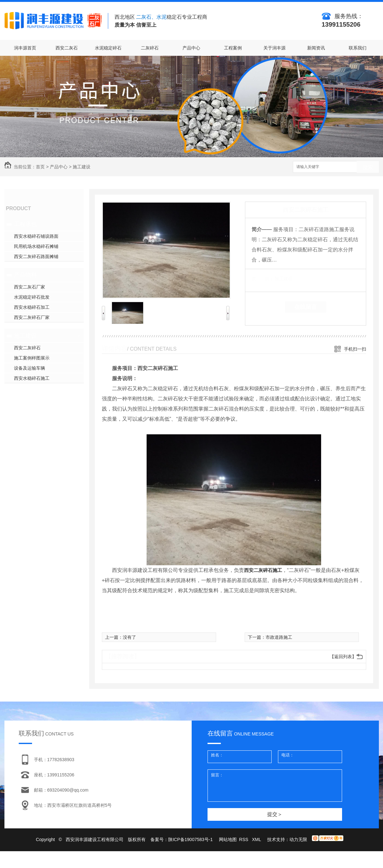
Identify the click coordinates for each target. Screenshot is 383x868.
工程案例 (233, 48)
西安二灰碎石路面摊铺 (36, 256)
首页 (40, 167)
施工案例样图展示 (32, 358)
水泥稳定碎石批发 (32, 297)
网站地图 (228, 839)
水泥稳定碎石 (108, 48)
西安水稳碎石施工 (32, 378)
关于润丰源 (274, 48)
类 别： (263, 279)
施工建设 (82, 167)
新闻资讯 (316, 48)
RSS (244, 839)
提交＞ (275, 814)
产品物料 (25, 275)
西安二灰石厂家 (30, 287)
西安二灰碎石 (27, 348)
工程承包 (25, 224)
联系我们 (358, 48)
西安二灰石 (67, 48)
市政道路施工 (279, 637)
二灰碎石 (150, 48)
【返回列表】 (343, 657)
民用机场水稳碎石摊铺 (36, 246)
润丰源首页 (25, 48)
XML (257, 839)
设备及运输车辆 (30, 368)
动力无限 (298, 839)
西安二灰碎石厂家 (32, 317)
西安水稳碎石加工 (32, 307)
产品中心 (191, 48)
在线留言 (306, 307)
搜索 (368, 167)
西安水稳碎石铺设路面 (36, 236)
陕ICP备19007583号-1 (190, 839)
